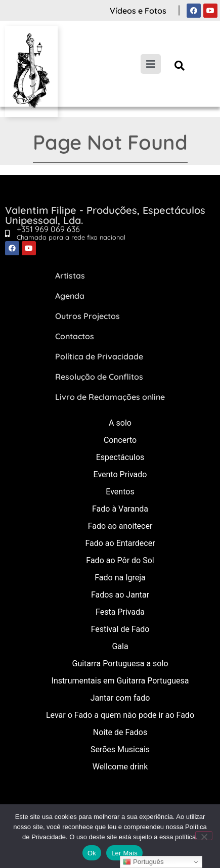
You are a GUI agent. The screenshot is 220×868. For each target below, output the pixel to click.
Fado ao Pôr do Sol (120, 560)
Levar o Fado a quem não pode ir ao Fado (120, 715)
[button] (179, 65)
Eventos (120, 492)
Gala (120, 646)
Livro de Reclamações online (110, 397)
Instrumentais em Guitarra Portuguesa (120, 681)
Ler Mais (124, 853)
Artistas (70, 276)
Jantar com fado (120, 698)
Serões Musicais (120, 749)
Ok (92, 853)
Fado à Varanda (120, 509)
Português (143, 862)
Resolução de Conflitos (99, 377)
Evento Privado (120, 474)
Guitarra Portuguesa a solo (120, 664)
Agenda (70, 296)
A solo (120, 423)
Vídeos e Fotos (138, 11)
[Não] (204, 836)
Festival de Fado (120, 629)
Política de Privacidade (99, 356)
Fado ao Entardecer (120, 543)
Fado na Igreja (120, 578)
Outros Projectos (87, 316)
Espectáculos (120, 457)
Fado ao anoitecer (120, 526)
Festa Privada (120, 612)
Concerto (120, 440)
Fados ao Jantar (120, 595)
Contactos (75, 336)
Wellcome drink (120, 767)
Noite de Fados (120, 732)
